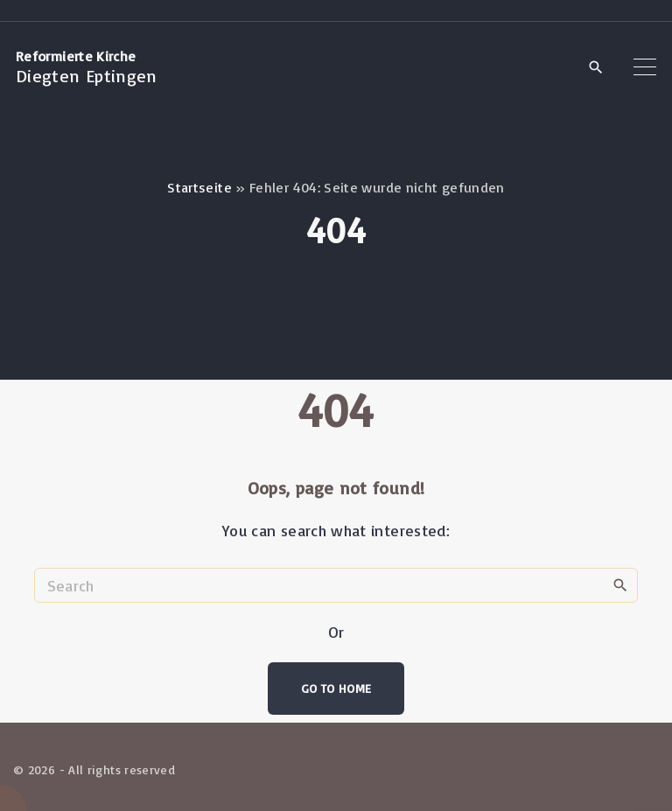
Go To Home (336, 688)
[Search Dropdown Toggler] (595, 68)
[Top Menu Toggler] (645, 67)
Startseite (199, 187)
